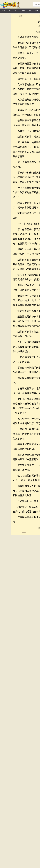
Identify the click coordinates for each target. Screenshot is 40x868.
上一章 (24, 533)
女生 (10, 11)
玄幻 (17, 11)
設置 (21, 16)
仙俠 (37, 11)
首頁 (3, 11)
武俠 (30, 11)
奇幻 (23, 11)
